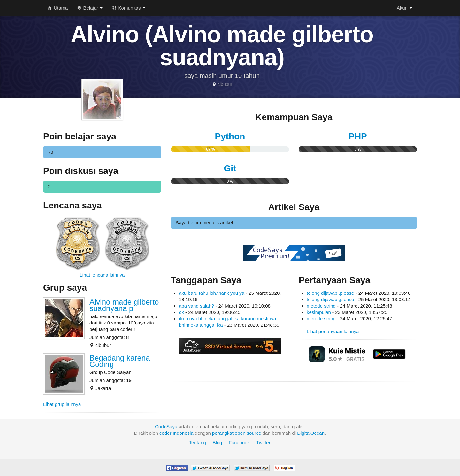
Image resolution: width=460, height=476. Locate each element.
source (254, 433)
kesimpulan (319, 312)
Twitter (263, 443)
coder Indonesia (176, 433)
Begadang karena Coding (120, 361)
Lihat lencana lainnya (102, 275)
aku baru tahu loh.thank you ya (212, 293)
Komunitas (129, 8)
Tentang (197, 443)
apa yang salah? (196, 306)
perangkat (223, 433)
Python (230, 136)
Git (230, 168)
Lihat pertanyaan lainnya (333, 331)
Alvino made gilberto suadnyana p (124, 305)
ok (181, 312)
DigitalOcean (311, 433)
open (240, 433)
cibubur (225, 84)
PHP (358, 136)
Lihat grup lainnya (62, 404)
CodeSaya (166, 427)
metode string (321, 306)
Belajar (90, 8)
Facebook (239, 443)
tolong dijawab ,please (330, 293)
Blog (217, 443)
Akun (404, 8)
